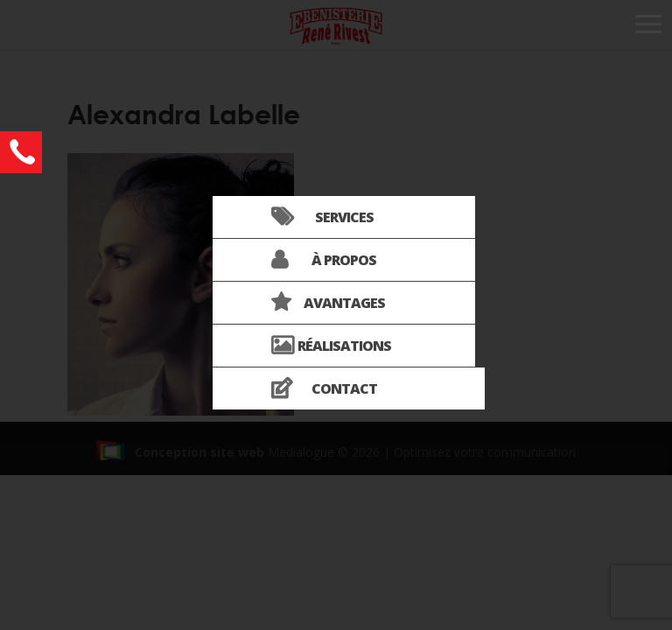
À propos (344, 260)
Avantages (344, 303)
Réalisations (344, 346)
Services (344, 217)
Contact (344, 388)
